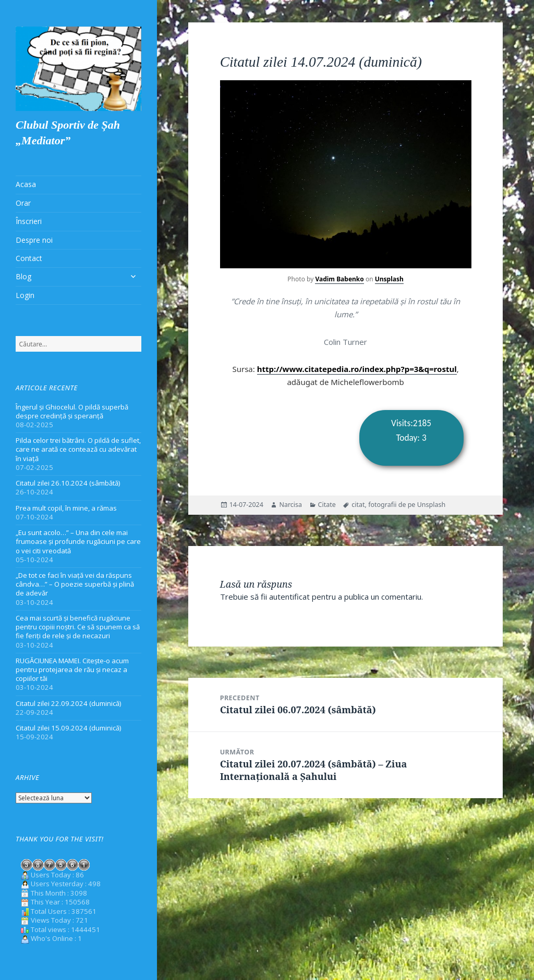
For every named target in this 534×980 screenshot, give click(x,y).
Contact (29, 258)
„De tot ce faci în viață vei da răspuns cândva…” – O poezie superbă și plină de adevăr (75, 584)
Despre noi (34, 240)
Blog (23, 276)
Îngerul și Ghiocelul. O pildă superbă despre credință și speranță (72, 411)
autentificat (289, 597)
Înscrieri (29, 221)
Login (25, 295)
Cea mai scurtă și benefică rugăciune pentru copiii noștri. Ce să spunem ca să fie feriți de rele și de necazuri (78, 627)
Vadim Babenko (339, 279)
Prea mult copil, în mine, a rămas (66, 508)
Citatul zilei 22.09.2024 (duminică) (69, 703)
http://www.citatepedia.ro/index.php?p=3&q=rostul (357, 369)
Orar (23, 203)
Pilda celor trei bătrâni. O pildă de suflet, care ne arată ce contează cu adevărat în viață (78, 449)
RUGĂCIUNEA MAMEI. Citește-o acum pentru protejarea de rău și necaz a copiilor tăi (72, 669)
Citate (327, 505)
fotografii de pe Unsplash (407, 505)
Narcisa (290, 505)
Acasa (26, 184)
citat (358, 505)
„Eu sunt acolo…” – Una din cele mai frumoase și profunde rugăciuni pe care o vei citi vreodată (78, 541)
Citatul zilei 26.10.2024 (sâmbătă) (68, 483)
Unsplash (389, 279)
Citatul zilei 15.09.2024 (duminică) (69, 728)
